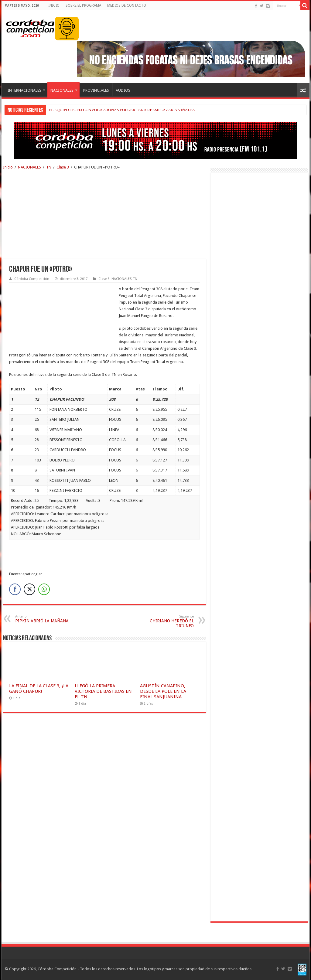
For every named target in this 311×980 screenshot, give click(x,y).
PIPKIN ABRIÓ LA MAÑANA (46, 619)
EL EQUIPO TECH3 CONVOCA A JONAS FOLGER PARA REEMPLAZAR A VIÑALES (122, 110)
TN (49, 167)
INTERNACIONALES (24, 90)
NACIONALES (62, 90)
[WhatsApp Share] (44, 589)
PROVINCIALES (96, 90)
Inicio (8, 167)
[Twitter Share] (29, 589)
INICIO (54, 5)
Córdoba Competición (32, 279)
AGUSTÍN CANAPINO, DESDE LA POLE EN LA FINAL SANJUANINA (163, 691)
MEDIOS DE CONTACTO (127, 5)
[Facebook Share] (15, 589)
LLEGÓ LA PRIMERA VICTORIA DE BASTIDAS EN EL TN (103, 691)
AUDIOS (123, 90)
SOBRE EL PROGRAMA (83, 5)
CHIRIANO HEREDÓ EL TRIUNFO (163, 621)
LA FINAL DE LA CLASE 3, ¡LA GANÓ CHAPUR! (39, 689)
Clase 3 (63, 167)
